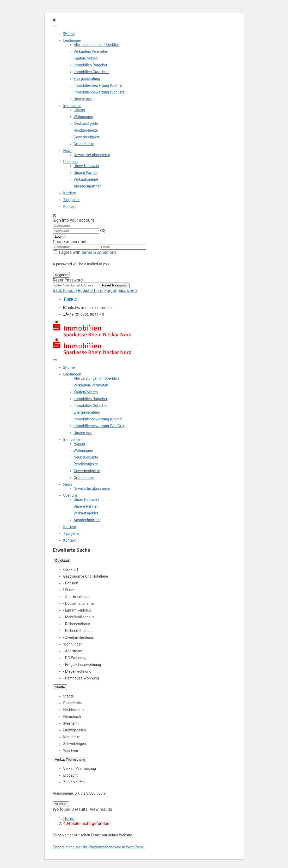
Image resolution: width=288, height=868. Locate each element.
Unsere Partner (86, 173)
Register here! (91, 291)
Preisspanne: (63, 793)
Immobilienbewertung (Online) (98, 85)
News (68, 151)
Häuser (80, 110)
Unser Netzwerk (87, 166)
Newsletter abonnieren (92, 155)
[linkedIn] (67, 299)
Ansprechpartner (87, 186)
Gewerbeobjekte (87, 137)
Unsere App (83, 99)
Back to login (65, 291)
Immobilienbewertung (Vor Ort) (99, 92)
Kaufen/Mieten (86, 58)
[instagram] (76, 299)
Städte (60, 687)
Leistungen (72, 40)
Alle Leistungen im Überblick (97, 45)
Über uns (71, 162)
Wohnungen (83, 117)
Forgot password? (121, 291)
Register (62, 275)
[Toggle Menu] (55, 26)
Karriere (70, 193)
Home (70, 34)
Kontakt (70, 207)
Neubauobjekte (86, 124)
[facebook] (65, 299)
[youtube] (71, 299)
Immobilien (72, 106)
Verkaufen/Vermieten (91, 51)
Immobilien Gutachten (92, 72)
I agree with (88, 252)
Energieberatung (87, 79)
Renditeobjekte (86, 130)
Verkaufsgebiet (86, 179)
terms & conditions (99, 252)
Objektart (62, 561)
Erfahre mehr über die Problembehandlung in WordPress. (99, 847)
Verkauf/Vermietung (70, 759)
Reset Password (115, 285)
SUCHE (61, 804)
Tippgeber (72, 200)
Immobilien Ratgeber (91, 65)
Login (59, 236)
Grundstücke (84, 144)
